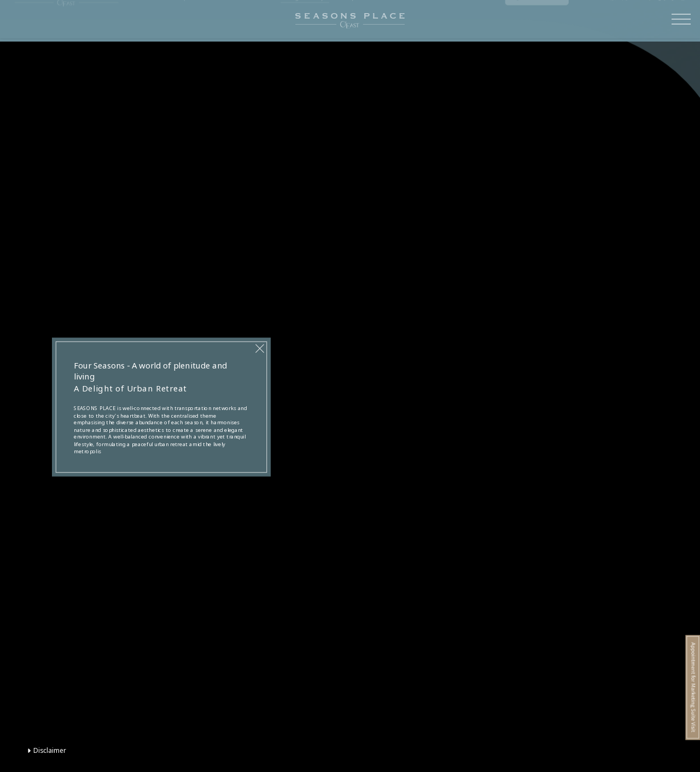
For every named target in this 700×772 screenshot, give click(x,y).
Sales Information (471, 21)
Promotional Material (405, 21)
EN (637, 22)
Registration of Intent (537, 22)
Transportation (189, 21)
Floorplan (351, 21)
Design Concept (305, 21)
